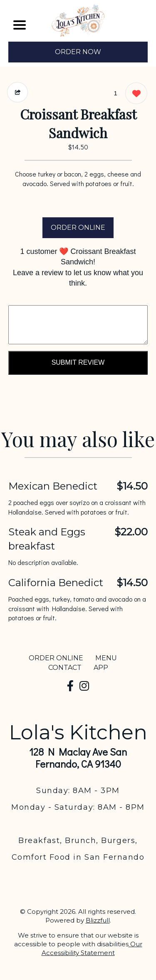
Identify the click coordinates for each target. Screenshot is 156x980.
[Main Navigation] (20, 25)
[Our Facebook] (70, 686)
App (101, 668)
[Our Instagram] (84, 686)
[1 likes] (134, 94)
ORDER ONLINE (78, 228)
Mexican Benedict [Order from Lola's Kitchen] (53, 486)
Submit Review (78, 362)
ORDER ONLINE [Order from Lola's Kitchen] (56, 658)
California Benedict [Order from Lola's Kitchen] (56, 583)
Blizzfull (98, 920)
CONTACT (65, 668)
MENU (106, 658)
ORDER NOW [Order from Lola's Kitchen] (78, 52)
